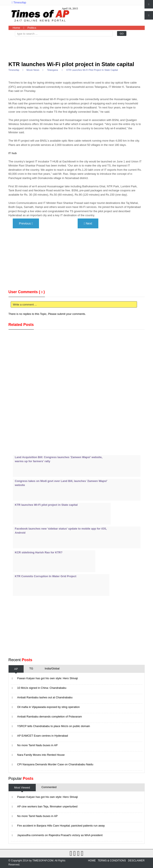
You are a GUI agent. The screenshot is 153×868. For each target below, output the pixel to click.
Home (16, 28)
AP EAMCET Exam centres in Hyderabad (43, 736)
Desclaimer (136, 861)
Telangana (52, 70)
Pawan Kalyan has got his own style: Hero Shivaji (48, 678)
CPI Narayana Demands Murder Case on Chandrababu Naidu (55, 764)
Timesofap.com (43, 861)
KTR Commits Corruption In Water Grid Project (46, 576)
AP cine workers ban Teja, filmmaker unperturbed (47, 806)
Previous (26, 223)
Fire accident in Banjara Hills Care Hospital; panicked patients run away (61, 826)
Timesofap (19, 2)
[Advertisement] (45, 47)
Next (88, 223)
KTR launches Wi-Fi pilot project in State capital (71, 64)
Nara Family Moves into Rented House (41, 755)
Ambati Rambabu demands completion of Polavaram (50, 717)
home (92, 861)
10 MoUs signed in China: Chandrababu (42, 688)
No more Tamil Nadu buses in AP (38, 745)
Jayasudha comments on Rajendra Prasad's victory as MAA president (60, 835)
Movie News (33, 70)
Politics (32, 28)
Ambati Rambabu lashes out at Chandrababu (45, 697)
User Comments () (27, 292)
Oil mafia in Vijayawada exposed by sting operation (49, 707)
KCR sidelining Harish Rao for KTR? (39, 552)
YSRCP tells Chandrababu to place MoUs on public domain (54, 726)
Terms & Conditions (112, 861)
